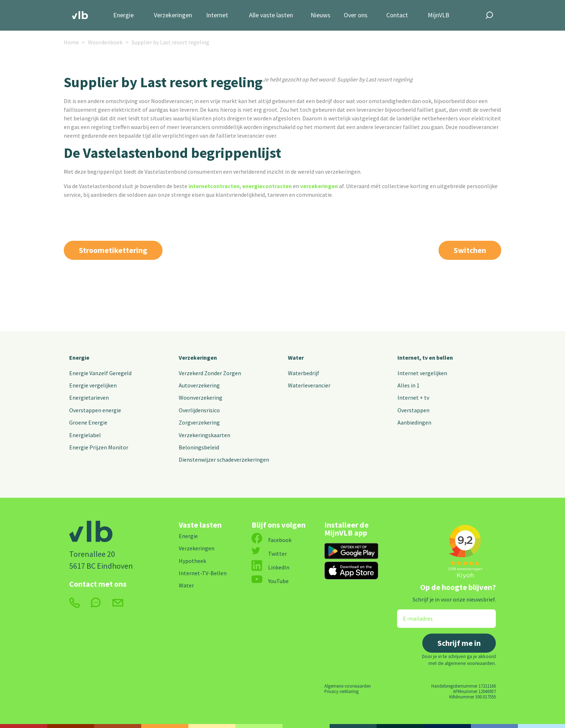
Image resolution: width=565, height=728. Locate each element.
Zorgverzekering (199, 422)
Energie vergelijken (93, 385)
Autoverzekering (199, 385)
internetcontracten (214, 186)
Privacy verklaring (341, 691)
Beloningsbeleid (199, 447)
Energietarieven (89, 398)
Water (296, 358)
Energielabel (85, 435)
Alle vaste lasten (271, 15)
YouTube (270, 581)
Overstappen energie (95, 410)
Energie (123, 15)
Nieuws (321, 15)
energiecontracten (267, 186)
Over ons (356, 15)
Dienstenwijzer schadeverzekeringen (224, 460)
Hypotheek (192, 561)
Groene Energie (88, 422)
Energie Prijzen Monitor (99, 447)
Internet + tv (413, 398)
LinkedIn (270, 567)
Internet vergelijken (422, 373)
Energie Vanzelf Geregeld (100, 373)
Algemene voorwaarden (348, 686)
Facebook (272, 540)
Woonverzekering (201, 398)
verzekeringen (319, 186)
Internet (217, 15)
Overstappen (413, 410)
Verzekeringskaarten (204, 435)
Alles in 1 (408, 385)
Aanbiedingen (414, 422)
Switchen (470, 250)
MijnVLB (439, 15)
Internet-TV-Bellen (203, 573)
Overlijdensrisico (199, 410)
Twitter (269, 554)
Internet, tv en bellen (425, 358)
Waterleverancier (309, 385)
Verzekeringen (173, 15)
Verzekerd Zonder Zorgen (210, 373)
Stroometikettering (113, 250)
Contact (397, 15)
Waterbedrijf (304, 373)
